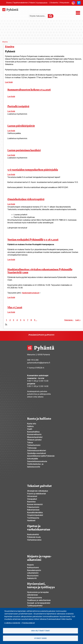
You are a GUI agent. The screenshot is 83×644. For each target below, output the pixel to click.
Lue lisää (9, 82)
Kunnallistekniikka (35, 512)
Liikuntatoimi (33, 573)
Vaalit (30, 429)
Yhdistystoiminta (35, 598)
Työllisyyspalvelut (35, 606)
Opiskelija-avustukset (37, 453)
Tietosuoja (32, 448)
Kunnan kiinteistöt (35, 504)
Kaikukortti (32, 578)
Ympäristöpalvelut (35, 515)
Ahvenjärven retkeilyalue (38, 491)
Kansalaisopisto (34, 570)
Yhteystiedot (64, 3)
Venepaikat (32, 499)
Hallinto (30, 426)
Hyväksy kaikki (40, 638)
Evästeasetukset (28, 623)
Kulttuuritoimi (33, 567)
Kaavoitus (31, 502)
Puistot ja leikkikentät (37, 494)
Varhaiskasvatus (34, 540)
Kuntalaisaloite (43, 3)
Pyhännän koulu (34, 537)
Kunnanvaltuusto (34, 434)
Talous (30, 442)
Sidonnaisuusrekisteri (37, 450)
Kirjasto (30, 565)
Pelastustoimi (33, 507)
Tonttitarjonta (33, 518)
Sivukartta (54, 3)
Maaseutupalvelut (35, 437)
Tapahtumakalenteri (20, 3)
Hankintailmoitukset (31, 293)
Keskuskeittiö (33, 534)
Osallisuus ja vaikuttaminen (39, 600)
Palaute (32, 3)
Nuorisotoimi (33, 576)
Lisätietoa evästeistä (12, 623)
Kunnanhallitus (33, 432)
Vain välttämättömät (41, 631)
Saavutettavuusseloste (37, 461)
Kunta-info (32, 424)
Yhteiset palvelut (34, 440)
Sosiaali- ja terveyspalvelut (39, 603)
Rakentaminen (33, 510)
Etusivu (9, 3)
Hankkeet (31, 520)
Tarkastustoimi (34, 445)
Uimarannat (32, 496)
